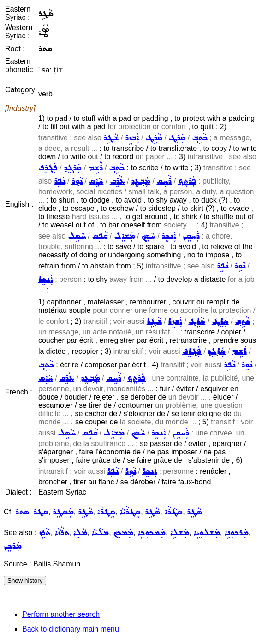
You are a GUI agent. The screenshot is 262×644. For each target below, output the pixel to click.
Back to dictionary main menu (71, 629)
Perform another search (61, 614)
